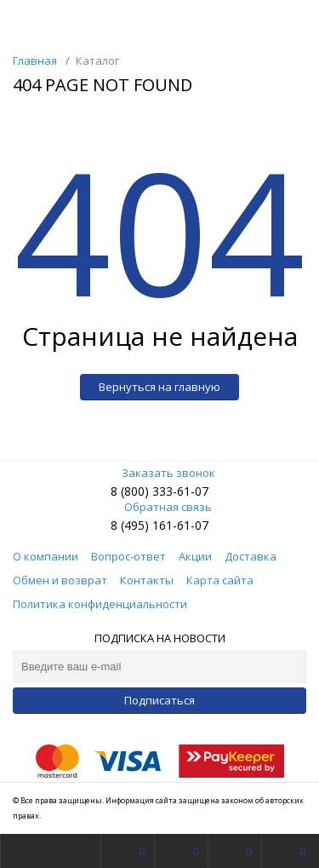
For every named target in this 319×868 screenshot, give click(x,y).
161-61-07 (180, 525)
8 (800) (131, 491)
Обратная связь (159, 507)
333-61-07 (180, 491)
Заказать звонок (160, 473)
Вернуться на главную (159, 387)
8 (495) (131, 525)
